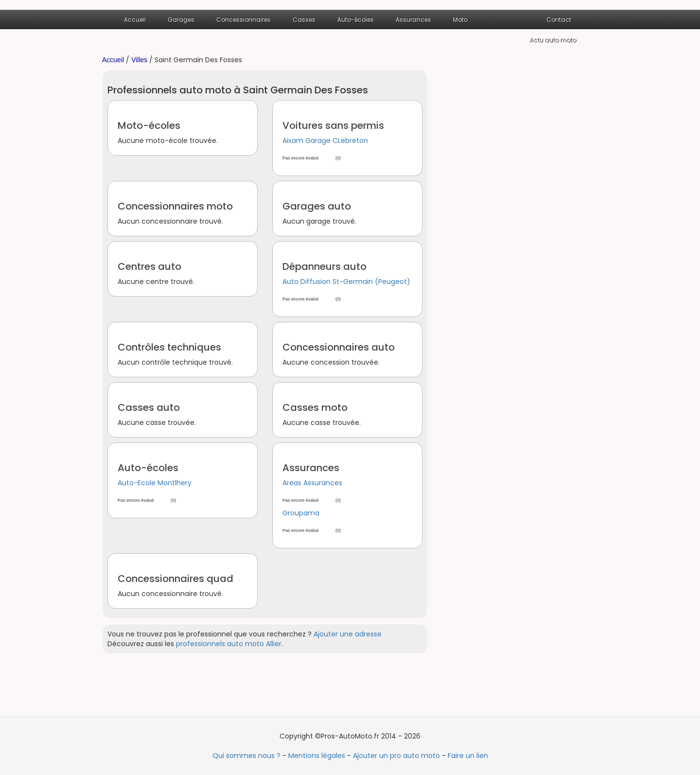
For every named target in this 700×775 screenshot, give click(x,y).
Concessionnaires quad (175, 579)
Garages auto (317, 206)
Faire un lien (468, 756)
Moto (460, 20)
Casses (304, 20)
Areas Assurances (312, 483)
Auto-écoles (356, 20)
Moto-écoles (149, 125)
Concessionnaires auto (339, 347)
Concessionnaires (244, 20)
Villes (139, 60)
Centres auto (149, 266)
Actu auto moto (553, 40)
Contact (559, 20)
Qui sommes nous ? (246, 756)
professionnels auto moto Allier (229, 644)
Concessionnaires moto (175, 206)
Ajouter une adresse (348, 634)
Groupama (301, 513)
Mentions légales (317, 756)
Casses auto (149, 407)
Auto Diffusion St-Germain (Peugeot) (346, 282)
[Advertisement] (520, 215)
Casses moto (315, 407)
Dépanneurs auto (324, 266)
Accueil (135, 20)
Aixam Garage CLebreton (325, 141)
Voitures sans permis (333, 125)
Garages (181, 20)
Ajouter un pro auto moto (396, 756)
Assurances (413, 20)
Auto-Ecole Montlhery (155, 483)
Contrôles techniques (169, 347)
